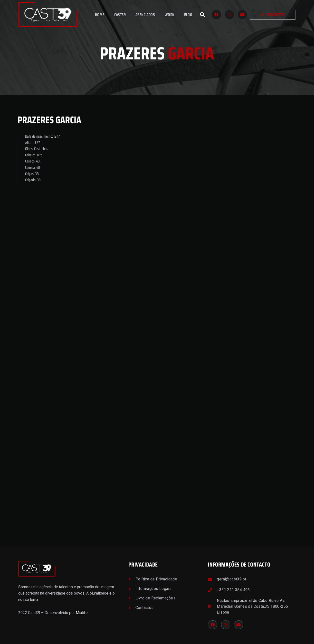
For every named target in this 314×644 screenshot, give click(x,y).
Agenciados (145, 15)
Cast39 (120, 15)
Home (100, 15)
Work (170, 15)
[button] (202, 15)
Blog (188, 15)
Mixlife (82, 613)
